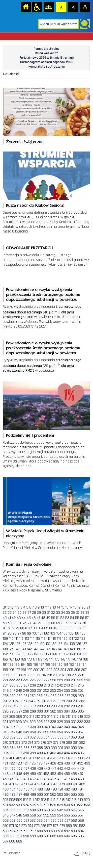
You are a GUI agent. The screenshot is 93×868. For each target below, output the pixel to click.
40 (5, 618)
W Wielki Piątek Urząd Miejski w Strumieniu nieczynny (45, 533)
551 (40, 815)
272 (18, 701)
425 (33, 763)
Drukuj (85, 853)
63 (29, 623)
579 (62, 826)
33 (58, 613)
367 (67, 737)
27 (29, 613)
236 (20, 685)
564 (47, 821)
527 (46, 805)
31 (48, 613)
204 (63, 670)
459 (13, 779)
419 (80, 758)
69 (58, 623)
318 (74, 717)
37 (78, 613)
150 (78, 649)
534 (6, 810)
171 (35, 659)
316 (62, 717)
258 (6, 696)
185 (29, 665)
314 (50, 717)
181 (5, 665)
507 (5, 800)
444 (74, 769)
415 (56, 758)
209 (13, 675)
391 (60, 748)
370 (5, 743)
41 (9, 618)
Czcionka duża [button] (85, 7)
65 (39, 623)
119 (59, 639)
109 (5, 639)
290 (54, 706)
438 (33, 769)
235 (13, 685)
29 (39, 613)
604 (67, 836)
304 (67, 711)
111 (16, 639)
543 (67, 810)
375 (37, 743)
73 (75, 623)
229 (60, 680)
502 (53, 795)
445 (81, 769)
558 (6, 821)
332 (80, 722)
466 (61, 779)
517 (68, 800)
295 (6, 711)
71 (67, 623)
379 (62, 743)
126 (18, 644)
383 (6, 748)
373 (24, 743)
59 (10, 623)
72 (71, 623)
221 (5, 680)
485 (20, 789)
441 (53, 769)
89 (65, 628)
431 (74, 763)
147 (60, 649)
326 (40, 722)
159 (48, 654)
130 (42, 644)
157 (36, 654)
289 (47, 706)
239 (40, 685)
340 (47, 727)
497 (19, 795)
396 (13, 753)
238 (33, 685)
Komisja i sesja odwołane (29, 564)
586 (27, 831)
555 (67, 815)
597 (19, 836)
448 (19, 774)
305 (74, 711)
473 (24, 784)
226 (40, 680)
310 (26, 717)
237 (26, 685)
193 (78, 665)
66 (44, 623)
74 (80, 623)
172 (40, 659)
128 (30, 644)
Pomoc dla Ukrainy (47, 49)
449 (26, 774)
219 (75, 675)
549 (26, 815)
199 (30, 670)
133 (60, 644)
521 (5, 805)
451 (40, 774)
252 (46, 691)
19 (79, 607)
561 (26, 821)
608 (12, 841)
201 (43, 670)
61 (19, 623)
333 (87, 722)
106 (71, 633)
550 (33, 815)
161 (60, 654)
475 (37, 784)
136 (78, 644)
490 (54, 789)
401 (46, 753)
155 (24, 654)
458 (6, 779)
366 (61, 737)
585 (20, 831)
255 (67, 691)
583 (6, 831)
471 (12, 784)
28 (34, 613)
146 (54, 649)
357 (81, 732)
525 (33, 805)
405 (74, 753)
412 (37, 758)
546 (6, 815)
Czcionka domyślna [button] (61, 7)
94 (5, 633)
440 (47, 769)
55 (77, 618)
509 (19, 800)
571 (12, 826)
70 (63, 623)
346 (6, 732)
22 (5, 613)
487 (33, 789)
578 (56, 826)
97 (19, 633)
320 (87, 717)
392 (67, 748)
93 (85, 628)
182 (11, 665)
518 (74, 800)
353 (53, 732)
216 (56, 675)
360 (20, 737)
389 (47, 748)
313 (44, 717)
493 (74, 789)
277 (50, 701)
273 (24, 701)
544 (74, 810)
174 (51, 659)
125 (12, 644)
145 (48, 649)
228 (53, 680)
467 (67, 779)
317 (68, 717)
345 (81, 727)
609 (19, 841)
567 (67, 821)
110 (11, 639)
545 (81, 810)
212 (31, 675)
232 (80, 680)
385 (20, 748)
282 (82, 701)
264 (47, 696)
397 (19, 753)
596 (13, 836)
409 (19, 758)
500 (40, 795)
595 (6, 836)
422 (12, 763)
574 (31, 826)
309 (19, 717)
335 (13, 727)
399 (33, 753)
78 (13, 628)
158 (42, 654)
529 (60, 805)
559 (13, 821)
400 (40, 753)
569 (81, 821)
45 (29, 618)
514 (50, 800)
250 (33, 691)
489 (47, 789)
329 (60, 722)
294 (81, 706)
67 (48, 623)
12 (50, 607)
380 (69, 743)
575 (37, 826)
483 (6, 789)
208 (6, 675)
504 (67, 795)
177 (68, 659)
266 (61, 696)
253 (53, 691)
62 (24, 623)
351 (40, 732)
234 (6, 685)
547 (12, 815)
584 (13, 831)
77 (9, 628)
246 (6, 691)
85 (46, 628)
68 (53, 623)
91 (75, 628)
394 (81, 748)
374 (31, 743)
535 (13, 810)
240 (47, 685)
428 (53, 763)
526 (40, 805)
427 (46, 763)
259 (13, 696)
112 (21, 639)
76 (4, 628)
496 (13, 795)
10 (42, 607)
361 (26, 737)
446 (6, 774)
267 (67, 696)
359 (13, 737)
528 (53, 805)
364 (47, 737)
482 (82, 784)
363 (40, 737)
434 (6, 769)
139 (12, 649)
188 (47, 665)
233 (87, 680)
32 (53, 613)
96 (15, 633)
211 (25, 675)
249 (26, 691)
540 (47, 810)
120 (65, 639)
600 (40, 836)
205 (70, 670)
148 (66, 649)
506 (81, 795)
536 (20, 810)
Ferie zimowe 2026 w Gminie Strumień (47, 58)
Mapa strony (49, 7)
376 (43, 743)
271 (12, 701)
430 (67, 763)
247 (12, 691)
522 (12, 805)
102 (46, 633)
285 (20, 706)
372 (18, 743)
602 (53, 836)
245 (81, 685)
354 (60, 732)
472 (18, 784)
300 (40, 711)
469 (81, 779)
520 (87, 800)
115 (38, 639)
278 (56, 701)
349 (26, 732)
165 (85, 654)
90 (70, 628)
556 (74, 815)
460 (20, 779)
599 (33, 836)
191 (66, 665)
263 (40, 696)
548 (19, 815)
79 (17, 628)
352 (46, 732)
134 (66, 644)
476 (43, 784)
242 (60, 685)
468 (74, 779)
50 (53, 618)
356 (74, 732)
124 (5, 644)
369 (81, 737)
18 (75, 607)
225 (33, 680)
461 (26, 779)
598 (26, 836)
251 (40, 691)
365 (54, 737)
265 (54, 696)
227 (46, 680)
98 (24, 633)
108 (83, 633)
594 (81, 831)
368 (74, 737)
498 (26, 795)
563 (40, 821)
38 (82, 613)
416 (62, 758)
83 (36, 628)
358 (6, 737)
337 (26, 727)
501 (46, 795)
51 (58, 618)
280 (69, 701)
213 (37, 675)
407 (5, 758)
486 (27, 789)
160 (54, 654)
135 (72, 644)
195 (5, 670)
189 (54, 665)
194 (84, 665)
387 (33, 748)
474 (31, 784)
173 (46, 659)
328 (53, 722)
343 (67, 727)
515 (56, 800)
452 (46, 774)
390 (54, 748)
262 (33, 696)
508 (12, 800)
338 (33, 727)
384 (13, 748)
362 (33, 737)
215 (49, 675)
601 (46, 836)
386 (27, 748)
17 (71, 607)
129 (36, 644)
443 (67, 769)
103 (52, 633)
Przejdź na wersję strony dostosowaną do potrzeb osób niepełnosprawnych (37, 7)
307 (5, 717)
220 (81, 675)
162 (66, 654)
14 (58, 607)
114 (32, 639)
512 (37, 800)
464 (47, 779)
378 (56, 743)
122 (77, 639)
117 (48, 639)
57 (87, 618)
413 (44, 758)
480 (69, 784)
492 (67, 789)
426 (40, 763)
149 (72, 649)
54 (72, 618)
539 (40, 810)
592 (67, 831)
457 (81, 774)
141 (24, 649)
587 (33, 831)
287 (33, 706)
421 (5, 763)
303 (60, 711)
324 (26, 722)
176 (63, 659)
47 (38, 618)
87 (56, 628)
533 (87, 805)
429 (60, 763)
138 (5, 649)
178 (74, 659)
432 (80, 763)
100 (35, 633)
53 (67, 618)
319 (80, 717)
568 (74, 821)
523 (19, 805)
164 (78, 654)
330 (67, 722)
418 (74, 758)
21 (88, 607)
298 (26, 711)
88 (61, 628)
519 (80, 800)
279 (62, 701)
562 (33, 821)
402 (53, 753)
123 (83, 639)
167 (11, 659)
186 (36, 665)
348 (19, 732)
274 (31, 701)
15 (63, 607)
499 (33, 795)
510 (26, 800)
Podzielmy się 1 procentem (30, 435)
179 (79, 659)
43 (19, 618)
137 (84, 644)
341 (53, 727)
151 (84, 649)
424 (26, 763)
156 (30, 654)
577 (50, 826)
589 (47, 831)
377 (50, 743)
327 (46, 722)
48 (43, 618)
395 (6, 753)
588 (40, 831)
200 (36, 670)
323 (19, 722)
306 (81, 711)
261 (26, 696)
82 (31, 628)
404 (67, 753)
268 (74, 696)
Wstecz (15, 853)
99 (29, 633)
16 (67, 607)
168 (17, 659)
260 (20, 696)
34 (63, 613)
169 (23, 659)
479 (62, 784)
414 (50, 758)
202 (49, 670)
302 (53, 711)
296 (13, 711)
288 (40, 706)
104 (59, 633)
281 (76, 701)
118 (54, 639)
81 (27, 628)
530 (67, 805)
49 (48, 618)
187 (42, 665)
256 (74, 691)
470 (5, 784)
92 (80, 628)
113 (27, 639)
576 (43, 826)
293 (74, 706)
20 (84, 607)
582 (82, 826)
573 (24, 826)
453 (53, 774)
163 (72, 654)
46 (34, 618)
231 (74, 680)
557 (81, 815)
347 (12, 732)
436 (20, 769)
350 (33, 732)
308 (12, 717)
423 (19, 763)
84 (41, 628)
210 (19, 675)
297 (19, 711)
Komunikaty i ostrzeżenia (47, 67)
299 (33, 711)
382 (82, 743)
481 (76, 784)
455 (67, 774)
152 (5, 654)
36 (73, 613)
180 (85, 659)
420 (87, 758)
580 (69, 826)
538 (33, 810)
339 (40, 727)
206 (77, 670)
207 (84, 670)
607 (5, 841)
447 (12, 774)
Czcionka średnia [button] (73, 7)
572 (18, 826)
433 (87, 763)
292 (67, 706)
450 (33, 774)
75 (84, 623)
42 (14, 618)
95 (10, 633)
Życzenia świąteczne (25, 142)
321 (5, 722)
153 (12, 654)
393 (74, 748)
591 (60, 831)
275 (37, 701)
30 (44, 613)
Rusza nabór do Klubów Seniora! (35, 205)
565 (54, 821)
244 (74, 685)
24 (15, 613)
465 (54, 779)
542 (60, 810)
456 (74, 774)
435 (13, 769)
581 (76, 826)
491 (60, 789)
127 (24, 644)
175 (57, 659)
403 (60, 753)
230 (67, 680)
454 (60, 774)
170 (29, 659)
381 (76, 743)
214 (43, 675)
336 (20, 727)
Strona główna (26, 7)
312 (37, 717)
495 (6, 795)
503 (60, 795)
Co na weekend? (46, 53)
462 (33, 779)
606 (81, 836)
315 (56, 717)
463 (40, 779)
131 (48, 644)
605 (74, 836)
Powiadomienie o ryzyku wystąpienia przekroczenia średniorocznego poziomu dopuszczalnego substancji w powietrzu (43, 294)
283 (6, 706)
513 (44, 800)
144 (42, 649)
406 (81, 753)
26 (25, 613)
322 (12, 722)
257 (81, 691)
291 (60, 706)
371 (12, 743)
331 (74, 722)
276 (43, 701)
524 (26, 805)
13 (54, 607)
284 (13, 706)
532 (80, 805)
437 (26, 769)
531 (74, 805)
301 (46, 711)
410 (26, 758)
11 (46, 607)
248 (19, 691)
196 (12, 670)
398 (26, 753)
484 (13, 789)
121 (71, 639)
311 (31, 717)
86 (51, 628)
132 (54, 644)
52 (62, 618)
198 (23, 670)
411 (31, 758)
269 (81, 696)
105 (65, 633)
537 (26, 810)
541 (53, 810)
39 (87, 613)
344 (74, 727)
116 (43, 639)
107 (77, 633)
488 (40, 789)
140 (18, 649)
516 (62, 800)
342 (60, 727)
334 (6, 727)
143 (36, 649)
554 (60, 815)
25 (20, 613)
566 (61, 821)
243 (67, 685)
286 (27, 706)
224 (26, 680)
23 (10, 613)
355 (67, 732)
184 (23, 665)
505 (74, 795)
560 (20, 821)
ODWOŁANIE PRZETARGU (30, 248)
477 (50, 784)
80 (22, 628)
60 (15, 623)
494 (81, 789)
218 (68, 675)
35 (68, 613)
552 (46, 815)
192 (72, 665)
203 (56, 670)
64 (34, 623)
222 (12, 680)
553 (53, 815)
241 (53, 685)
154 (18, 654)
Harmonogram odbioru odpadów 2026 (47, 62)
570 (5, 826)
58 (5, 623)
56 (82, 618)
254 (60, 691)
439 (40, 769)
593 (74, 831)
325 (33, 722)
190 (60, 665)
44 (24, 618)
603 (60, 836)
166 (5, 659)
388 (40, 748)
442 (60, 769)
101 (40, 633)
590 (54, 831)
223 (19, 680)
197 (17, 670)
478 (56, 784)
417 (68, 758)
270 (5, 701)
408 (12, 758)
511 (31, 800)
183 (17, 665)
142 (29, 649)
